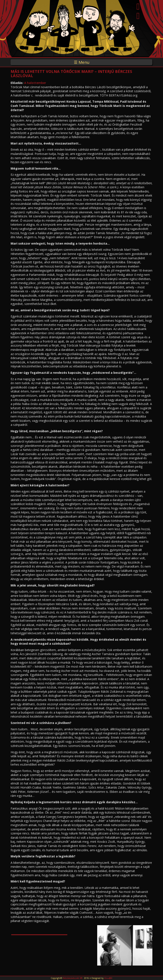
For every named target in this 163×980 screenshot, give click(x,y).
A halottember (35, 83)
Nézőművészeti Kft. (73, 978)
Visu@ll (108, 978)
